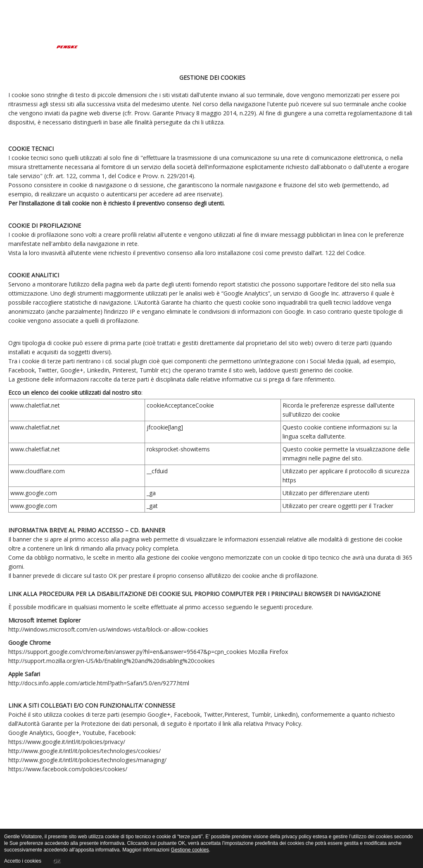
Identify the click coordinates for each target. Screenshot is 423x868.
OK (56, 861)
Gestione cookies (190, 850)
